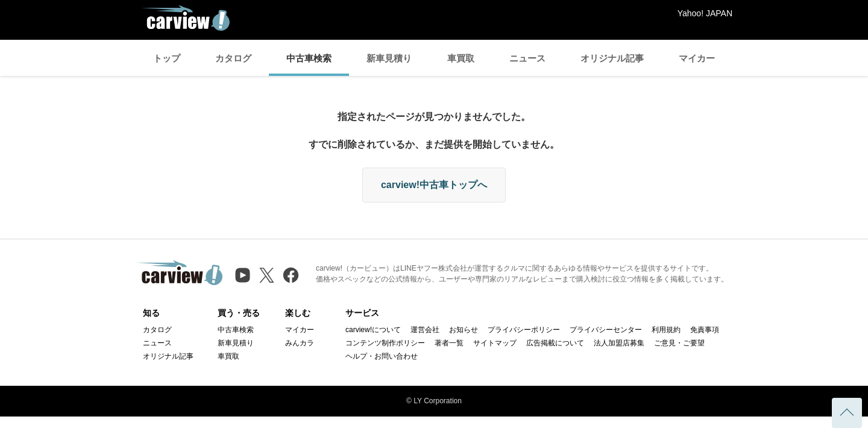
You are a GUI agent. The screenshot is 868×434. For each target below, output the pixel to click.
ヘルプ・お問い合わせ (382, 356)
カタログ (233, 58)
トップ (167, 58)
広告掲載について (555, 343)
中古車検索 (309, 58)
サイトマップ (495, 343)
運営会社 (425, 330)
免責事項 (705, 330)
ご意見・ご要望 (679, 343)
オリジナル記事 (612, 58)
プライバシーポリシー (524, 330)
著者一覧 (449, 343)
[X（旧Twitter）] (267, 275)
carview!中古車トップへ (434, 185)
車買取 (461, 58)
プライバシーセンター (606, 330)
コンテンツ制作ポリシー (385, 343)
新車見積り (389, 58)
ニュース (527, 58)
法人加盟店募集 (619, 343)
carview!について (373, 330)
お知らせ (464, 330)
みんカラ (300, 343)
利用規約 (666, 330)
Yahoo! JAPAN (705, 13)
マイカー (697, 58)
